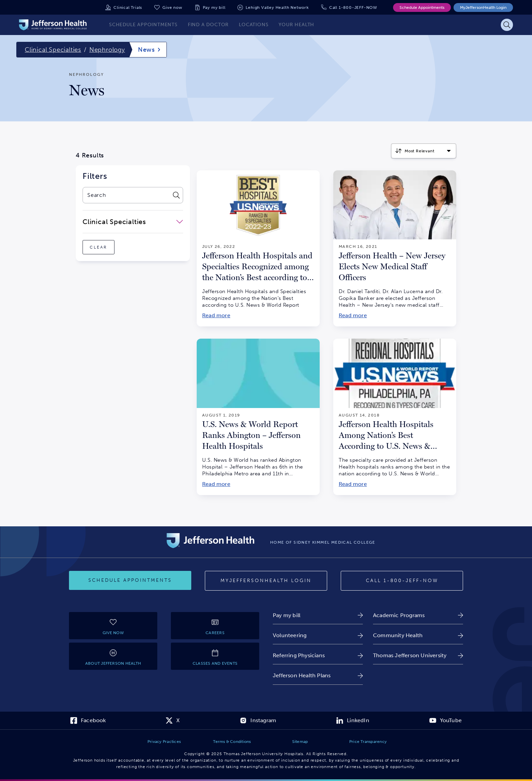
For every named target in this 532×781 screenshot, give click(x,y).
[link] (318, 615)
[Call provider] (402, 581)
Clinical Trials (128, 7)
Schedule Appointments (422, 7)
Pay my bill (214, 7)
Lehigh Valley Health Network (277, 7)
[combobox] (126, 195)
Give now (172, 7)
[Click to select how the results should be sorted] (424, 151)
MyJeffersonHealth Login (483, 7)
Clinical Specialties (53, 50)
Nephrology (107, 50)
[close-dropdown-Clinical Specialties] (133, 222)
